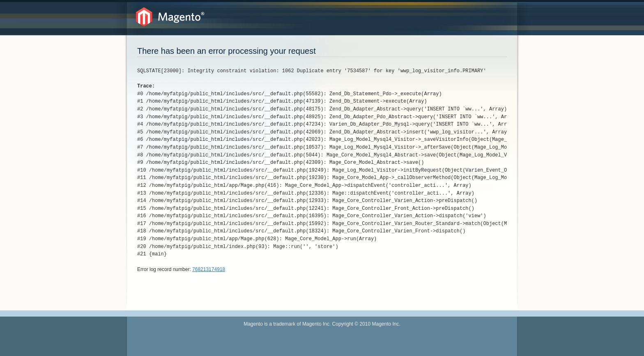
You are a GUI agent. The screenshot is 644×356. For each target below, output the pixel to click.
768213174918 (209, 269)
